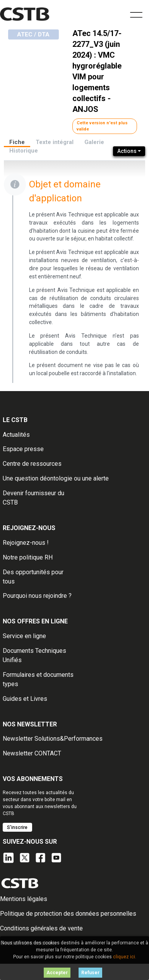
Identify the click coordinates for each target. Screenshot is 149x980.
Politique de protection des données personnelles (68, 914)
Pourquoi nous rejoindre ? (37, 596)
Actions (127, 151)
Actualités (16, 435)
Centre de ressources (32, 464)
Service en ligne (24, 636)
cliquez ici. (125, 957)
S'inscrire (17, 827)
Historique (24, 151)
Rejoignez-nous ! (26, 543)
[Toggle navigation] (136, 14)
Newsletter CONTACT (32, 753)
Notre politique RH (28, 557)
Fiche (17, 142)
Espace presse (23, 449)
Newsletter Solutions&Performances (53, 739)
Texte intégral (55, 142)
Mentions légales (24, 899)
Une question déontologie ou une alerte (56, 478)
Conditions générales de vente (41, 928)
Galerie (94, 142)
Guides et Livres (25, 699)
